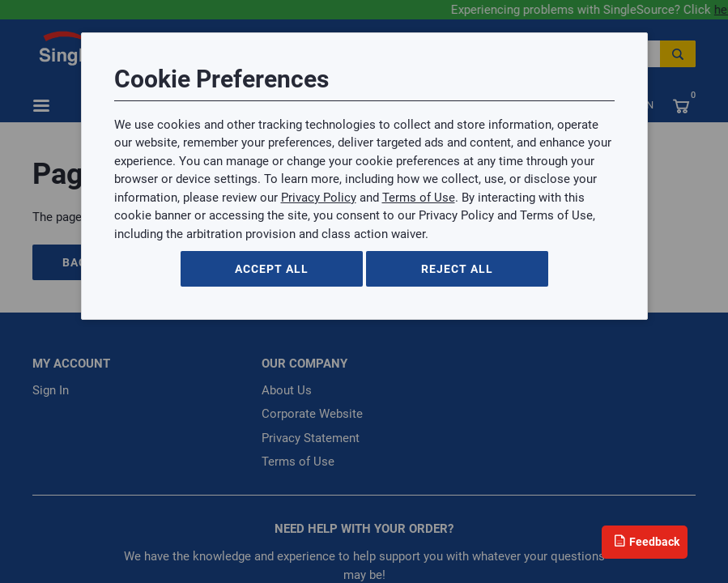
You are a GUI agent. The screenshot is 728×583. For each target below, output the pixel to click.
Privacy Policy (319, 198)
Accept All (272, 269)
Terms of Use (419, 198)
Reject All (457, 269)
